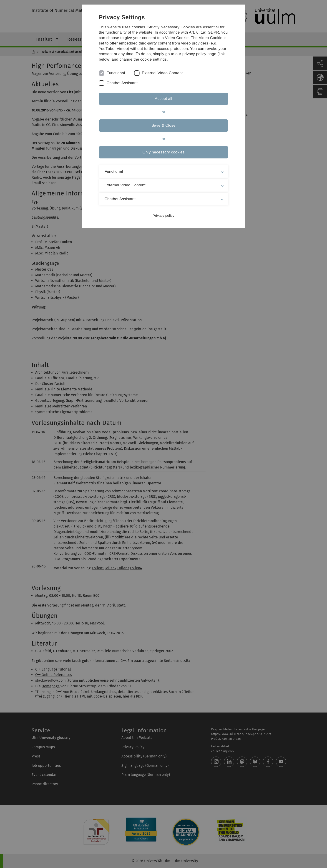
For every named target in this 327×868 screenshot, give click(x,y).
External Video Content (162, 73)
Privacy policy (163, 216)
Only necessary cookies (163, 152)
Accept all (163, 99)
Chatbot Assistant (122, 83)
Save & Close (163, 125)
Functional (116, 73)
